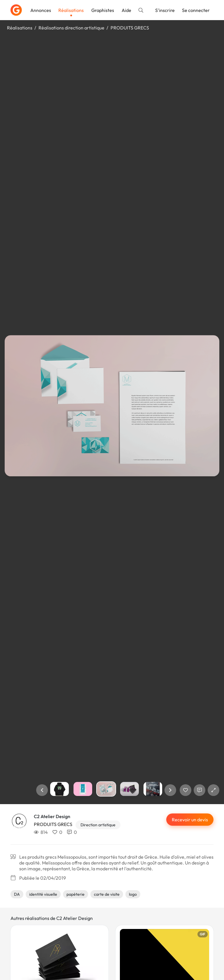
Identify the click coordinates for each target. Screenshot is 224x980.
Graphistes (103, 10)
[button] (42, 790)
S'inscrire (165, 10)
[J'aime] (185, 790)
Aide (126, 10)
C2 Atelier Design (52, 816)
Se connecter (196, 10)
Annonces (41, 10)
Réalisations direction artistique (71, 28)
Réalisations (71, 10)
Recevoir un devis (190, 820)
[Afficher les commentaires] (199, 790)
